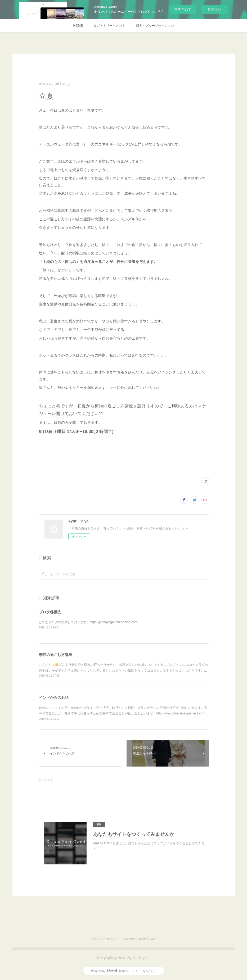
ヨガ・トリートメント (109, 26)
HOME (78, 26)
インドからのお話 (54, 698)
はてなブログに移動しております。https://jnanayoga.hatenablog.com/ (89, 622)
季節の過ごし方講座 (56, 655)
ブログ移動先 (50, 612)
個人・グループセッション (155, 26)
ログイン (214, 9)
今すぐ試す (183, 9)
